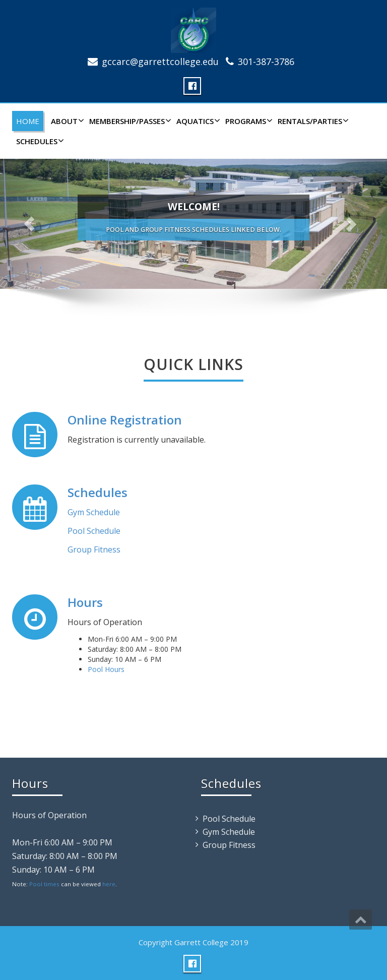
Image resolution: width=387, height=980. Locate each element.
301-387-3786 (266, 62)
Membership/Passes (129, 121)
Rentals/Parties (312, 121)
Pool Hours (106, 669)
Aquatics (197, 121)
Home (28, 121)
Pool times (44, 884)
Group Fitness (94, 549)
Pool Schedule (94, 531)
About (66, 121)
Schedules (39, 141)
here (109, 884)
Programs (248, 121)
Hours (85, 602)
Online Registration (125, 420)
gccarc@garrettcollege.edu (160, 62)
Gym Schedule (94, 512)
